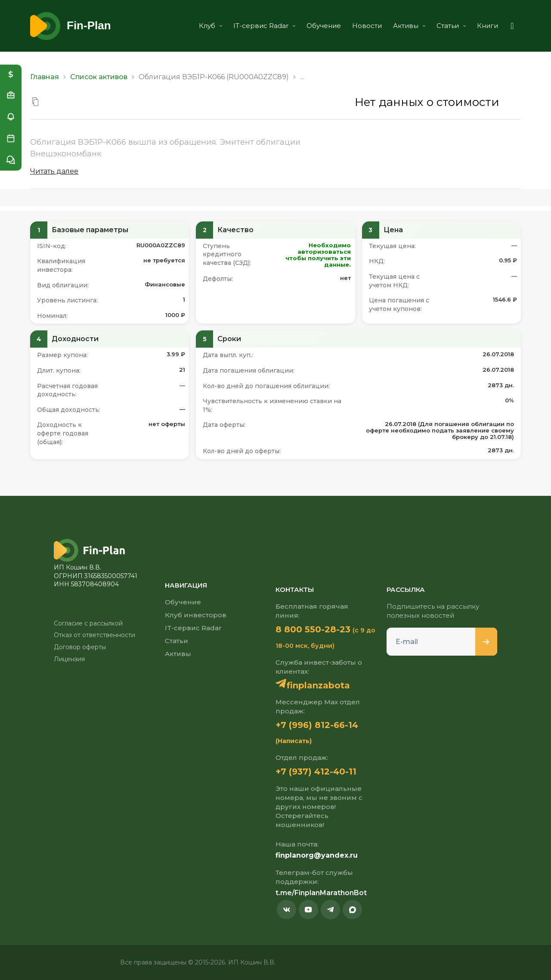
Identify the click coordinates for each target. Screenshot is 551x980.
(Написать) (294, 741)
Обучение (324, 26)
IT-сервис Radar (264, 26)
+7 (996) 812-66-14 (317, 725)
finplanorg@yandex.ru (317, 855)
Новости (367, 26)
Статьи (451, 26)
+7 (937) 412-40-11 (316, 772)
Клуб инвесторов (196, 615)
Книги (488, 26)
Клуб (210, 26)
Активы (409, 26)
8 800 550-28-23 (313, 629)
